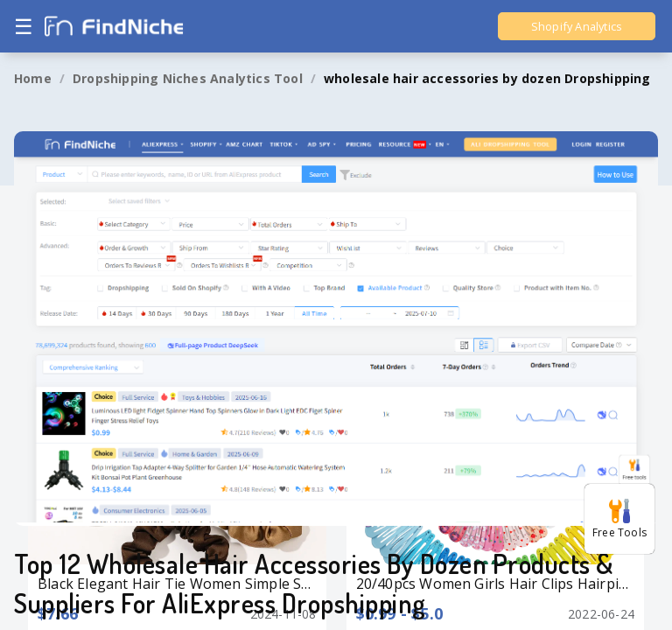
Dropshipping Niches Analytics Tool (188, 78)
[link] (33, 79)
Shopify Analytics (576, 26)
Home (33, 78)
